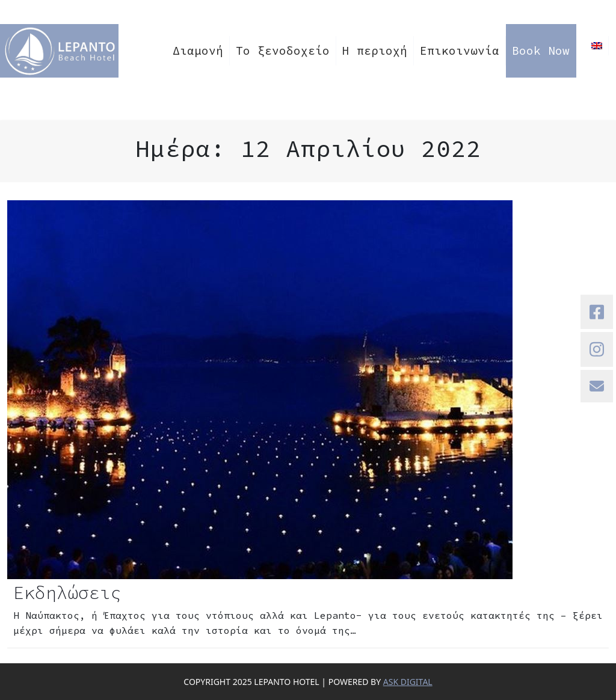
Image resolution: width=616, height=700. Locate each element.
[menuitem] (597, 46)
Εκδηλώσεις (67, 592)
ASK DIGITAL (408, 682)
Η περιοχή (375, 51)
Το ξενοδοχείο (283, 51)
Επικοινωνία (460, 51)
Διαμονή (198, 51)
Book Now (541, 51)
